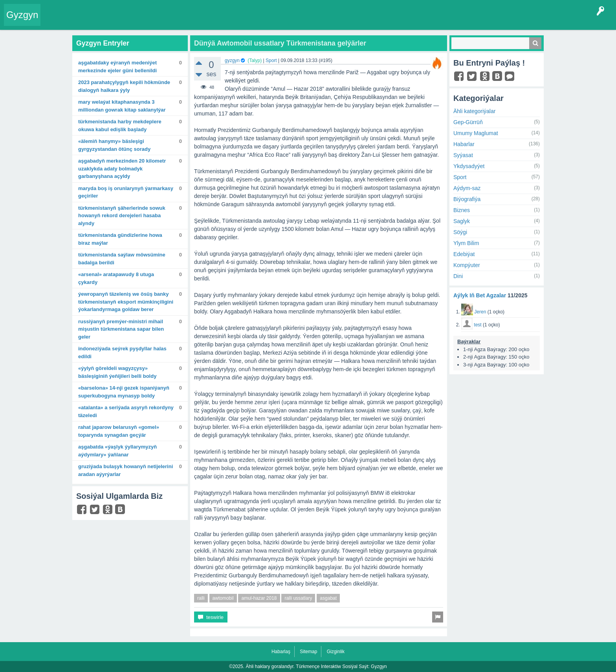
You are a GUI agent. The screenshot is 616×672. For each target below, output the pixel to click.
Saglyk (462, 221)
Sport (271, 60)
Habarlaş (281, 652)
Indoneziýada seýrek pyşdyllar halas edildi (122, 352)
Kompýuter (467, 265)
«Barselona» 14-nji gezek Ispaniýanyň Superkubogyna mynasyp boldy (124, 392)
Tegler (134, 21)
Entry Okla (58, 21)
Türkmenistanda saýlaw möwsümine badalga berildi (122, 259)
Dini (458, 276)
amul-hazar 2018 (259, 598)
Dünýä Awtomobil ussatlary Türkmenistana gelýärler (280, 43)
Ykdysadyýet (469, 166)
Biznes (462, 210)
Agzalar (196, 21)
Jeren (480, 312)
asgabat (328, 598)
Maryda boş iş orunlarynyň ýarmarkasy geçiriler (126, 192)
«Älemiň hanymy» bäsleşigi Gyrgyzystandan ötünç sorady (114, 145)
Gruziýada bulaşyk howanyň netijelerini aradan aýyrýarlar (126, 470)
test (478, 325)
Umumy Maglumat (476, 133)
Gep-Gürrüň (468, 122)
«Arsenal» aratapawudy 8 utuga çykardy (116, 278)
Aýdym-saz (467, 188)
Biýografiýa (467, 199)
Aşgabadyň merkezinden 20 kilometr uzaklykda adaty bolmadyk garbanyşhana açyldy (122, 168)
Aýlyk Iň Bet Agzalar (480, 295)
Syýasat (463, 155)
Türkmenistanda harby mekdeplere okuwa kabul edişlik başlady (120, 125)
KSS (253, 21)
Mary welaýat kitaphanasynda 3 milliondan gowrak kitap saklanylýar (122, 106)
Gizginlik (336, 652)
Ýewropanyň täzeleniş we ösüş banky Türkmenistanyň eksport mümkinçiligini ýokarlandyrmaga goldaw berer (126, 302)
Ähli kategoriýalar (474, 111)
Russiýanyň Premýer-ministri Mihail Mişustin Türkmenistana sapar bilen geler (121, 329)
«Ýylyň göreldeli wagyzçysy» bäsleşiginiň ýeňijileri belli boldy (117, 372)
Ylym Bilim (466, 243)
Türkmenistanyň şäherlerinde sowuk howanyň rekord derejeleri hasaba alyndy (122, 216)
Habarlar (464, 144)
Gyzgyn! (110, 21)
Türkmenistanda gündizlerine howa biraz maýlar (120, 239)
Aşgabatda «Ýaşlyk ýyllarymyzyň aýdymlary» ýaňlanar (117, 451)
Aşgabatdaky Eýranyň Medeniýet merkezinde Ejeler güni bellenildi (117, 67)
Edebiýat (464, 254)
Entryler (85, 21)
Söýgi (460, 232)
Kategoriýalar (165, 21)
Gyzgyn (22, 15)
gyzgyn (232, 60)
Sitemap (308, 652)
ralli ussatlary (298, 598)
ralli (201, 598)
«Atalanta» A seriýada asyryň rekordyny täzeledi (126, 411)
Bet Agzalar (224, 21)
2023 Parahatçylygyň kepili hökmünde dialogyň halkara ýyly (124, 86)
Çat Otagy (280, 21)
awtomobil (223, 598)
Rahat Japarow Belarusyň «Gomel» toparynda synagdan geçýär (119, 431)
